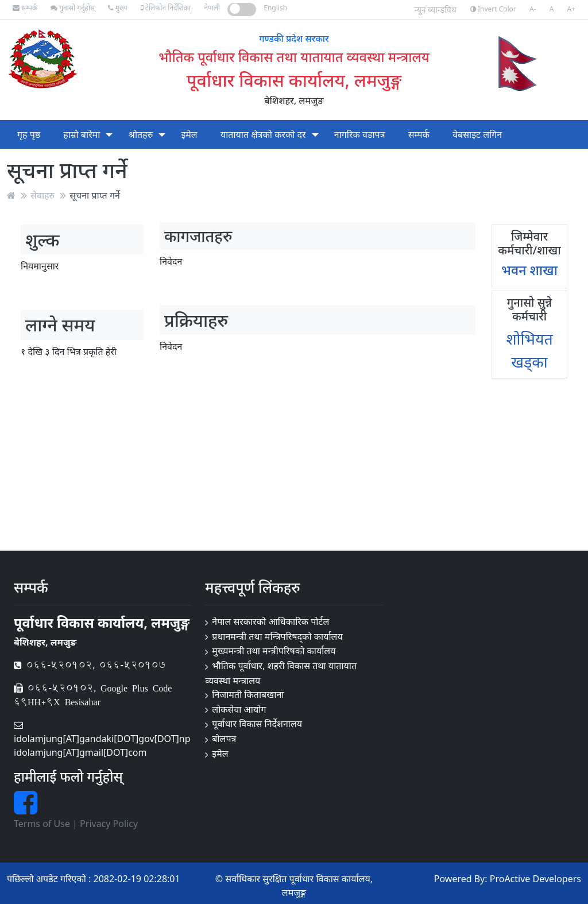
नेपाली (212, 8)
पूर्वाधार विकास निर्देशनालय (257, 724)
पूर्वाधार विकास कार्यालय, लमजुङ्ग (294, 80)
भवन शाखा (530, 270)
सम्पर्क (25, 8)
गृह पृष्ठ (29, 134)
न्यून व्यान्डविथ (436, 9)
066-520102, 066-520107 (90, 665)
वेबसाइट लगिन (477, 134)
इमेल (189, 134)
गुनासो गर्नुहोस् (73, 8)
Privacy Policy (109, 824)
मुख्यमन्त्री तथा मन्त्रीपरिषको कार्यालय (274, 651)
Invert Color (493, 9)
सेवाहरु (42, 195)
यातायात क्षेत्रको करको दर (263, 134)
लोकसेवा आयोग (239, 709)
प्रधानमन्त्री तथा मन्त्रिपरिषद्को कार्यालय (277, 636)
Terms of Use (42, 824)
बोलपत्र (224, 739)
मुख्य (117, 8)
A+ (571, 9)
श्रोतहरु (141, 134)
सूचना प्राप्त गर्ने (95, 195)
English (275, 8)
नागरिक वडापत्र (360, 134)
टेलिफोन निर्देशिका (166, 8)
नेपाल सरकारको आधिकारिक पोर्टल (270, 621)
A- (533, 9)
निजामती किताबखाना (248, 694)
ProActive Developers (535, 879)
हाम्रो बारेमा (82, 134)
